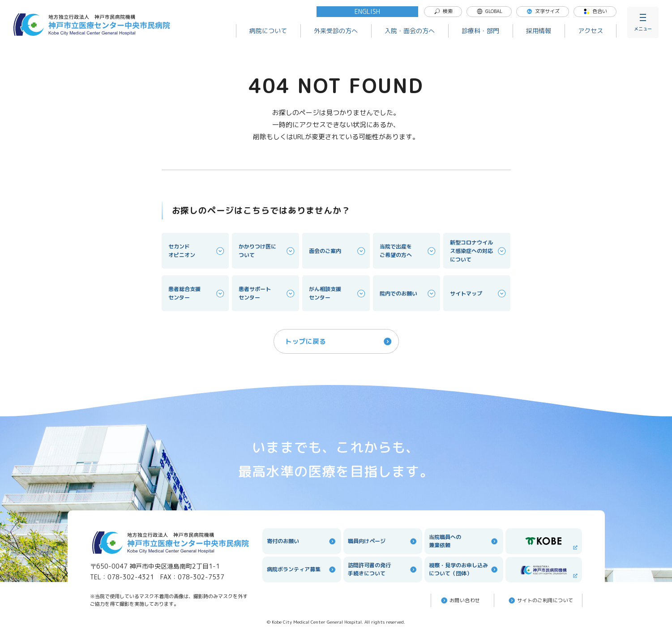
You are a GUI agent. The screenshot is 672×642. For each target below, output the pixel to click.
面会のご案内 (338, 251)
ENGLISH (367, 11)
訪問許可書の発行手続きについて (383, 569)
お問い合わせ (460, 600)
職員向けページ (383, 541)
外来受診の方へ (336, 31)
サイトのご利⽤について (540, 600)
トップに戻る (339, 341)
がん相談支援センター (338, 293)
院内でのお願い (408, 293)
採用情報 (539, 31)
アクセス (591, 31)
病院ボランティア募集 (302, 569)
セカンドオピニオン (197, 251)
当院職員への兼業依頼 (464, 541)
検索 (443, 11)
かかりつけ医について (267, 251)
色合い (595, 11)
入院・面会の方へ (410, 31)
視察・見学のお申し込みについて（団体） (464, 569)
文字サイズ (543, 11)
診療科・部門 (480, 31)
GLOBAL (489, 11)
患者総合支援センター (197, 293)
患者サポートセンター (267, 293)
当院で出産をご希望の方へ (408, 251)
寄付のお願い (302, 541)
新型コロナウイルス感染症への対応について (479, 251)
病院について (268, 31)
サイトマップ (479, 293)
